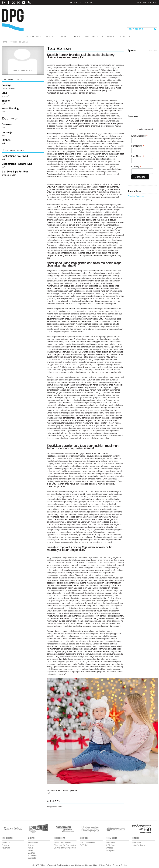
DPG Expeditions (87, 843)
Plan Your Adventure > (137, 196)
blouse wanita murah (85, 466)
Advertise (153, 50)
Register (150, 3)
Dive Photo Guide (79, 3)
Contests (126, 36)
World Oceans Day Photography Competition (65, 844)
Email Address (139, 136)
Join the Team (138, 845)
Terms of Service (120, 865)
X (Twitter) (110, 845)
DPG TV (84, 845)
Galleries (91, 36)
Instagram (111, 850)
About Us (6, 843)
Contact (5, 845)
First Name (138, 146)
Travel (76, 36)
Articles (51, 36)
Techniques (33, 36)
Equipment (109, 36)
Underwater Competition (65, 848)
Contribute (137, 843)
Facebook (110, 843)
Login (137, 3)
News (64, 36)
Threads (110, 848)
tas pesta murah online (88, 321)
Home (4, 42)
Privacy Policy (105, 865)
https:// (5, 96)
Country (136, 167)
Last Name (138, 156)
